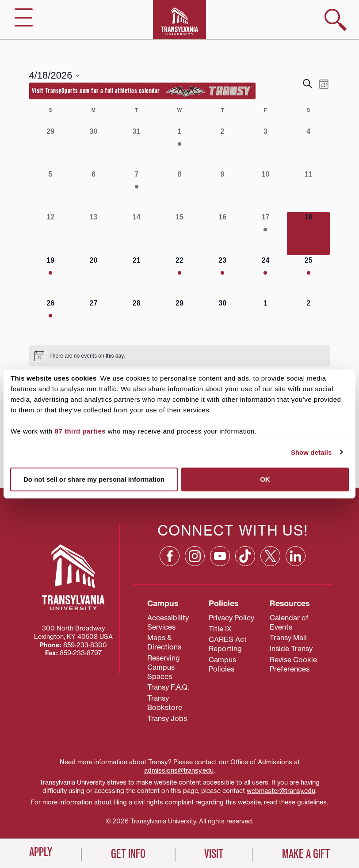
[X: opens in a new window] (270, 556)
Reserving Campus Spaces (164, 667)
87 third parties (80, 431)
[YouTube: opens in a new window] (220, 556)
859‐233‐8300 (85, 645)
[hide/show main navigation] (24, 17)
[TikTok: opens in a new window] (245, 556)
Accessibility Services (168, 622)
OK (265, 479)
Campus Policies (222, 664)
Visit (214, 854)
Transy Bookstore (165, 703)
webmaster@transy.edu (281, 791)
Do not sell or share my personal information (94, 479)
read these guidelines (295, 802)
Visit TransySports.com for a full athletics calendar (142, 91)
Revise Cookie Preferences (293, 664)
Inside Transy (291, 649)
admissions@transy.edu (179, 770)
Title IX (220, 629)
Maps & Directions (164, 642)
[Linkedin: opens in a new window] (296, 556)
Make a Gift (306, 854)
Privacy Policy (231, 618)
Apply (41, 852)
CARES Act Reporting (228, 644)
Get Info (128, 854)
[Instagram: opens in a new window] (195, 556)
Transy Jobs (167, 718)
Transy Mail (288, 638)
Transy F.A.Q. (168, 687)
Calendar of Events (289, 622)
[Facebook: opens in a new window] (170, 556)
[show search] (336, 20)
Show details (311, 452)
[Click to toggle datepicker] (55, 75)
